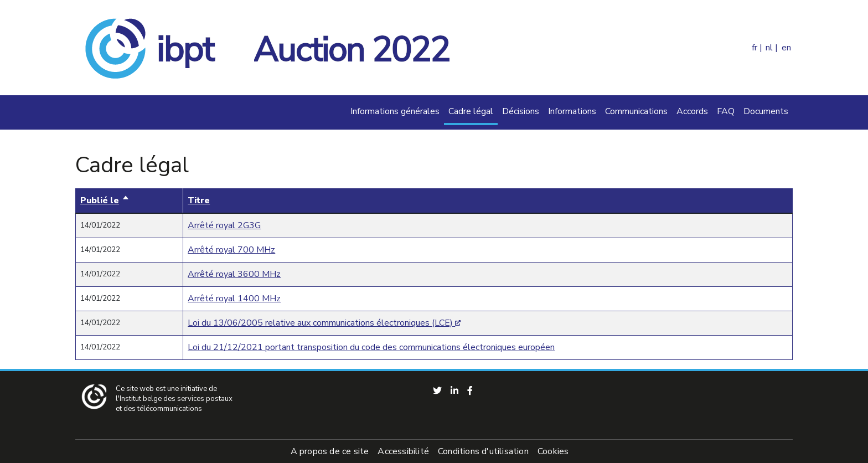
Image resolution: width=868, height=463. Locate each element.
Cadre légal (471, 111)
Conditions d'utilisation (483, 451)
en (786, 48)
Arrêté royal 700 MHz (231, 250)
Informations (572, 111)
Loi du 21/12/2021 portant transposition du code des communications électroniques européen (371, 347)
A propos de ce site (330, 451)
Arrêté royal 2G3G (224, 225)
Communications (636, 111)
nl (769, 48)
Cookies (553, 451)
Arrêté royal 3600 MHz (234, 274)
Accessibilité (403, 451)
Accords (692, 111)
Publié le (105, 200)
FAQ (726, 111)
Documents (766, 111)
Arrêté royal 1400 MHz (234, 299)
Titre (199, 200)
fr (755, 48)
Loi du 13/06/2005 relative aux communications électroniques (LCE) (320, 323)
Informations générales (395, 111)
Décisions (521, 111)
